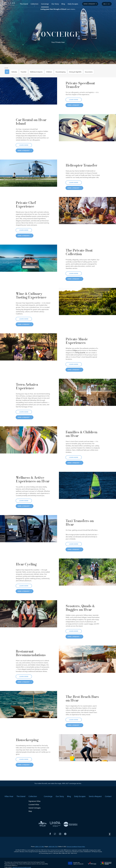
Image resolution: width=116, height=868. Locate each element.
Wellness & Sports (36, 72)
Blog (63, 4)
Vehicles (14, 72)
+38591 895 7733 (53, 847)
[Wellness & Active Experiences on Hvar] (87, 485)
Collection (34, 4)
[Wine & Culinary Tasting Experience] (87, 301)
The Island (24, 4)
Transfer (24, 72)
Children (49, 72)
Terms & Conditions (72, 847)
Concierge (45, 4)
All (7, 72)
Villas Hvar (9, 796)
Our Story (55, 4)
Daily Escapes (73, 4)
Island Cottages (35, 808)
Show (6, 68)
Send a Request (89, 4)
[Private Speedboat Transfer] (29, 91)
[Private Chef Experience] (87, 210)
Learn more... (58, 9)
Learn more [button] (74, 100)
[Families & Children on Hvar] (29, 440)
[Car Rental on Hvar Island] (87, 128)
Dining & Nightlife (75, 72)
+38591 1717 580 (39, 847)
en (105, 4)
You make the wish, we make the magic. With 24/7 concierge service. (58, 783)
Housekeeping (61, 72)
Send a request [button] (73, 105)
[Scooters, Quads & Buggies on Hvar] (29, 614)
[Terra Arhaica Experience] (87, 392)
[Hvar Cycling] (87, 572)
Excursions (89, 72)
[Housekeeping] (87, 748)
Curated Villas (34, 805)
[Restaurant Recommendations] (87, 659)
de (109, 4)
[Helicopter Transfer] (29, 173)
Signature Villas (35, 801)
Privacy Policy (81, 847)
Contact (108, 796)
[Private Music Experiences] (29, 347)
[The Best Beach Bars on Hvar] (29, 704)
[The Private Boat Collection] (29, 258)
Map (30, 811)
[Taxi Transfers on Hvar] (29, 529)
